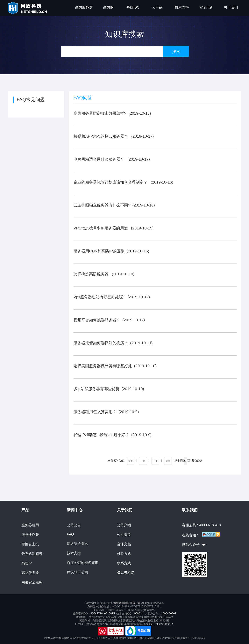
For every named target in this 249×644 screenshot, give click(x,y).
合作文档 (124, 544)
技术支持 (182, 7)
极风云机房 (126, 573)
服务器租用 (30, 525)
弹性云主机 (30, 544)
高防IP (108, 7)
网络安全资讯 (77, 544)
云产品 (157, 7)
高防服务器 (84, 7)
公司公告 (74, 525)
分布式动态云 (32, 554)
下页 (155, 461)
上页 (143, 461)
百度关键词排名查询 (83, 563)
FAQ (70, 534)
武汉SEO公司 (78, 572)
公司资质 (124, 535)
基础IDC (133, 7)
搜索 (176, 52)
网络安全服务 (32, 582)
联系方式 (124, 563)
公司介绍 (124, 525)
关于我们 (231, 7)
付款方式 (124, 554)
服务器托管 (30, 535)
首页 (131, 461)
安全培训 (206, 7)
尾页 (168, 461)
